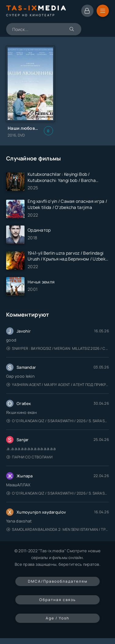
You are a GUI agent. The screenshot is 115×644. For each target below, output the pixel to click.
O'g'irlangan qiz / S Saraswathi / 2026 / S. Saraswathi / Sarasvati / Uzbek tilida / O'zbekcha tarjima (58, 421)
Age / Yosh (57, 618)
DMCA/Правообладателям (58, 581)
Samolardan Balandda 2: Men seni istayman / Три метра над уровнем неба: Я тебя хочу (58, 529)
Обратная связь (57, 600)
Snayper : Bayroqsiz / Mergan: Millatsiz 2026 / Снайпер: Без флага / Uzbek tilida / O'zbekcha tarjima (58, 348)
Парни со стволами (29, 457)
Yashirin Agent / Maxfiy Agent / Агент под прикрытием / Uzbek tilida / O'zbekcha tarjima (58, 385)
